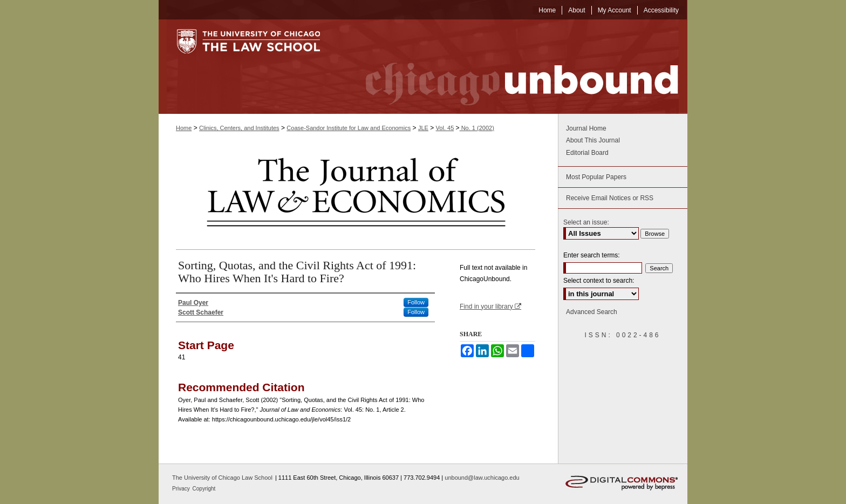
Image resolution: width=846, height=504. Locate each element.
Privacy (182, 489)
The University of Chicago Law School (222, 478)
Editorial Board (587, 153)
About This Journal (593, 140)
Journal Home (586, 128)
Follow (416, 302)
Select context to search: (599, 281)
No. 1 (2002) (477, 128)
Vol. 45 (445, 128)
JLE (423, 128)
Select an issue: (586, 222)
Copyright (204, 489)
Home (184, 128)
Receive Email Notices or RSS (610, 198)
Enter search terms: (592, 255)
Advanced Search (592, 312)
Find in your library (490, 307)
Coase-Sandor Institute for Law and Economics (349, 128)
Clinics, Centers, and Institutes (239, 128)
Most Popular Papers (596, 177)
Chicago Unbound (512, 67)
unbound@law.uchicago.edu (482, 478)
